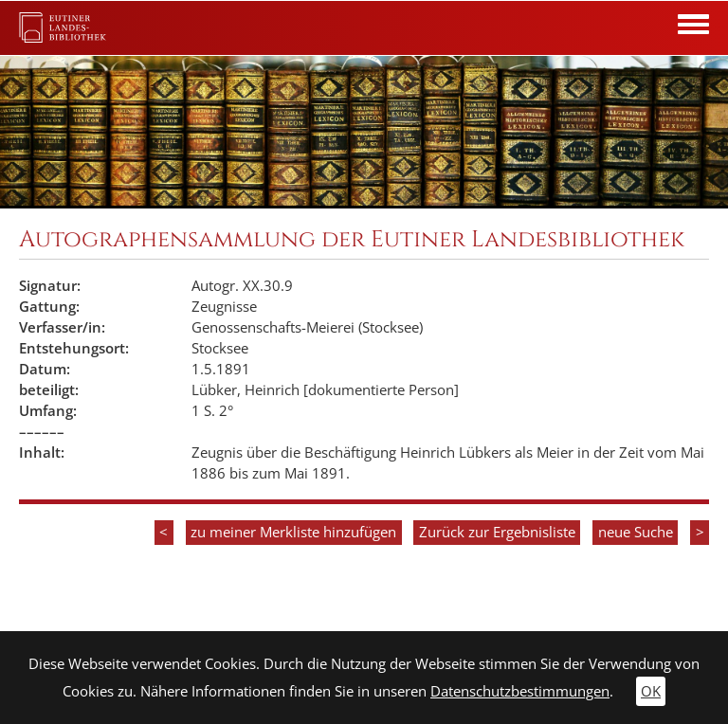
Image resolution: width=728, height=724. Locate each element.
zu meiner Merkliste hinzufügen (293, 532)
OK (651, 691)
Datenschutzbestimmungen (520, 691)
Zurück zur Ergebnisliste (497, 532)
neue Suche (636, 532)
